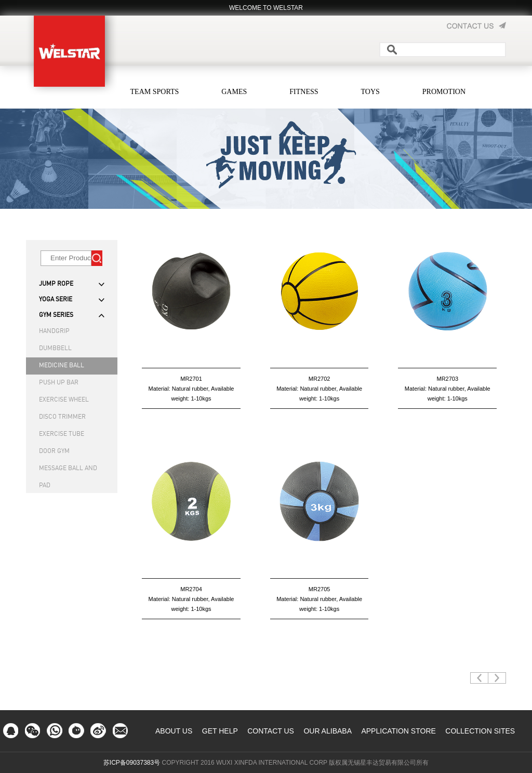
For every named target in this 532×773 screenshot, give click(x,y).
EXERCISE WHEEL (64, 400)
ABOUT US (174, 731)
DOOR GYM (54, 451)
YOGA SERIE (56, 300)
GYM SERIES (56, 315)
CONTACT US (271, 731)
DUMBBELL (55, 349)
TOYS (370, 92)
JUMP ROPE (56, 284)
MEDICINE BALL (62, 366)
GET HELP (220, 731)
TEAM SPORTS (155, 92)
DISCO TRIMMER (62, 417)
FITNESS (304, 92)
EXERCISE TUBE (62, 434)
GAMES (234, 92)
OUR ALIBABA (328, 731)
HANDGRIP (54, 331)
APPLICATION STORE (398, 731)
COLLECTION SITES (480, 731)
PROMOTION (444, 92)
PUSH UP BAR (59, 383)
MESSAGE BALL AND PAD (68, 471)
